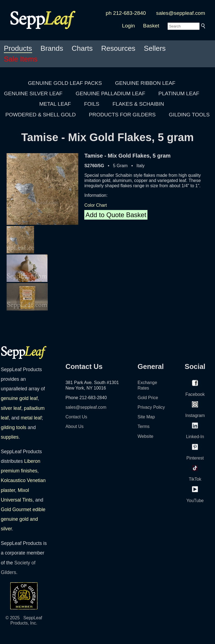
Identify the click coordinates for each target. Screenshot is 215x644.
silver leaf (11, 408)
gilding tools (14, 427)
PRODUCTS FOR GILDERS (122, 115)
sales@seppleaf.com (181, 13)
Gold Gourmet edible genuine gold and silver (23, 519)
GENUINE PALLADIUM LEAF (110, 93)
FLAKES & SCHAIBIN (138, 104)
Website (146, 436)
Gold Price (148, 398)
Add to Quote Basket (116, 215)
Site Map (146, 417)
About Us (74, 426)
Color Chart (96, 205)
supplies (10, 437)
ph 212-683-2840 (126, 13)
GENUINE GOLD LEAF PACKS (65, 83)
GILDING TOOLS (189, 115)
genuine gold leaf (19, 398)
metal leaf (31, 418)
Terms (144, 426)
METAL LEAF (55, 104)
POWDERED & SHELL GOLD (41, 115)
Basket (151, 26)
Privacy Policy (151, 407)
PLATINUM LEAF (179, 93)
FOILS (92, 104)
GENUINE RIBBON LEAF (145, 83)
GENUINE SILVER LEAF (33, 93)
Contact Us (76, 417)
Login (128, 26)
